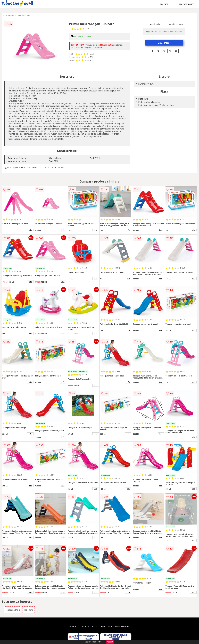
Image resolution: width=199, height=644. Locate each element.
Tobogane (163, 4)
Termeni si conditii (77, 626)
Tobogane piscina (186, 4)
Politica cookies (122, 626)
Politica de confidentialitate (100, 626)
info (30, 230)
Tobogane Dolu (24, 15)
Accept (110, 642)
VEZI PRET (164, 43)
